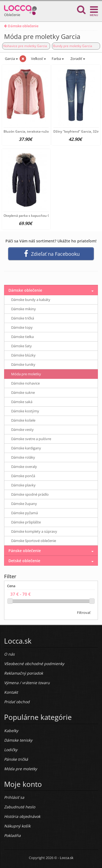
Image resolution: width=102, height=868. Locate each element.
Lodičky (11, 750)
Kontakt (11, 692)
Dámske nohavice (25, 383)
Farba (58, 59)
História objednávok (22, 816)
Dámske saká (22, 402)
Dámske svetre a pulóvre (31, 439)
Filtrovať (84, 613)
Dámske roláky (23, 457)
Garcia (11, 59)
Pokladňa (12, 835)
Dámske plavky (23, 485)
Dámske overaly (24, 467)
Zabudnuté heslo (20, 807)
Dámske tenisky (18, 740)
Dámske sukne (23, 392)
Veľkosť (38, 59)
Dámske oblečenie (21, 26)
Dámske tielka (22, 337)
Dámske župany (24, 504)
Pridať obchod (17, 702)
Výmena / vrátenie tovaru (27, 683)
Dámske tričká (23, 318)
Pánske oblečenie (25, 551)
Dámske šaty (21, 346)
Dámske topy (22, 327)
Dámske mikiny (24, 309)
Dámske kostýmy (25, 411)
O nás (9, 654)
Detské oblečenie (24, 561)
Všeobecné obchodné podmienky (34, 664)
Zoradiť (77, 59)
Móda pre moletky (26, 374)
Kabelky (11, 731)
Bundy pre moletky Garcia (73, 46)
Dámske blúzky (23, 355)
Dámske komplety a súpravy (34, 531)
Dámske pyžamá (24, 513)
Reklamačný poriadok (24, 673)
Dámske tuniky (23, 364)
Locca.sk (67, 858)
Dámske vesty (22, 430)
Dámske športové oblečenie (34, 541)
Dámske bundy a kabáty (31, 300)
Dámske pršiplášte (26, 522)
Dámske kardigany (26, 448)
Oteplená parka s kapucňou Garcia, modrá (36, 216)
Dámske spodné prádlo (30, 494)
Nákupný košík (17, 826)
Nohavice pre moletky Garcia (25, 46)
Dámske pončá (23, 476)
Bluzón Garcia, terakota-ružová (28, 131)
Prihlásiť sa (14, 797)
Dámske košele (23, 420)
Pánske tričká (16, 759)
